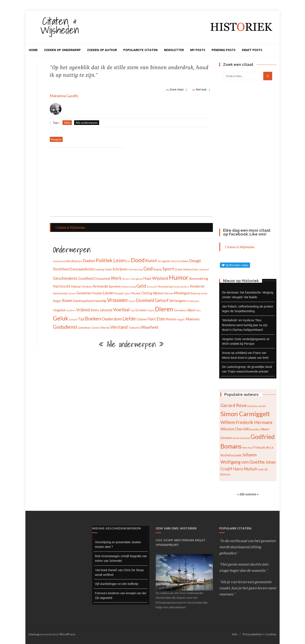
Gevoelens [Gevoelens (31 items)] (180, 310)
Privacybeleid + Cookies (260, 634)
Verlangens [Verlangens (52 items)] (178, 301)
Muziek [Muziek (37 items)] (136, 293)
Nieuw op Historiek (241, 281)
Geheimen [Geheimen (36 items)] (84, 328)
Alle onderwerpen (87, 123)
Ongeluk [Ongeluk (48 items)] (59, 310)
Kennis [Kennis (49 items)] (171, 319)
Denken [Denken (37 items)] (87, 286)
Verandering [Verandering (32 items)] (165, 287)
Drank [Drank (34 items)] (179, 269)
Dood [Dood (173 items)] (138, 260)
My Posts (198, 50)
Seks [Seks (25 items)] (198, 310)
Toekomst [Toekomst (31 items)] (134, 328)
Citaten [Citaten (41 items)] (142, 319)
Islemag (34, 634)
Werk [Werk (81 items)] (116, 278)
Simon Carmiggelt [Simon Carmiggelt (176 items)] (245, 414)
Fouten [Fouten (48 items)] (97, 293)
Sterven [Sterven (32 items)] (169, 293)
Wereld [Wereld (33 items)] (105, 328)
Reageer (56, 139)
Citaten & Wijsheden (60, 25)
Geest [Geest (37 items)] (96, 328)
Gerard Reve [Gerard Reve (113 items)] (234, 405)
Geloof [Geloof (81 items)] (162, 300)
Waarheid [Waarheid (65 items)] (150, 327)
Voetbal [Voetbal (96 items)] (121, 310)
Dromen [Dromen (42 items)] (141, 310)
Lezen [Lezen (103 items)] (119, 260)
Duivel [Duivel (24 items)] (132, 301)
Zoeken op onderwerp (62, 50)
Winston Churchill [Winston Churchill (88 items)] (235, 429)
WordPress (67, 634)
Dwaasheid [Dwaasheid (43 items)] (102, 278)
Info (235, 634)
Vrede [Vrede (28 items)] (204, 293)
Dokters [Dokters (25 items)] (71, 310)
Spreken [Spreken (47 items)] (115, 286)
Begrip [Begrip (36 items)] (158, 269)
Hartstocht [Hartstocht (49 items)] (62, 286)
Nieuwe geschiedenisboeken (116, 528)
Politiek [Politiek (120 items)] (104, 260)
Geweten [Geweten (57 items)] (84, 293)
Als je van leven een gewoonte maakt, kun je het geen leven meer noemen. (248, 588)
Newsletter (174, 50)
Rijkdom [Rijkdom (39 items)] (158, 293)
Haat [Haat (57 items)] (147, 278)
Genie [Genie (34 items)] (108, 269)
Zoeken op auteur (102, 50)
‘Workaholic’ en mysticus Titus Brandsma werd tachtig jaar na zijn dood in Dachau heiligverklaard (245, 325)
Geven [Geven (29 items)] (72, 293)
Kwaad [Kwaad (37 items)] (119, 293)
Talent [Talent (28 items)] (151, 310)
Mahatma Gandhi (64, 96)
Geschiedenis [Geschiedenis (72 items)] (65, 278)
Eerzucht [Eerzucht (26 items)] (152, 287)
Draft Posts (252, 50)
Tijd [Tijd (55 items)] (81, 319)
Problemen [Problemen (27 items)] (193, 301)
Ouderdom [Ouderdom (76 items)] (112, 319)
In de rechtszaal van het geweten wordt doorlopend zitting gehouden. (247, 547)
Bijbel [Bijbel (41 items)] (191, 310)
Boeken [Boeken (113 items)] (93, 319)
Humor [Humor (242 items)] (179, 277)
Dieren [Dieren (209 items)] (164, 309)
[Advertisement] (87, 182)
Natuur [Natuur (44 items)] (76, 286)
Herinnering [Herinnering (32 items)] (60, 293)
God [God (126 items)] (148, 268)
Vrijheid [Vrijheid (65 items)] (83, 310)
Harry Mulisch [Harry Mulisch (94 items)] (245, 469)
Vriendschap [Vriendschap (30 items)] (136, 269)
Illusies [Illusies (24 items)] (126, 279)
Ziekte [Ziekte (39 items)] (95, 310)
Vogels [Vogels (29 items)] (181, 319)
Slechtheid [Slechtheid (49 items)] (61, 269)
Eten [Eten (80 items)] (161, 319)
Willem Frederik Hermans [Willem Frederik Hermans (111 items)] (246, 422)
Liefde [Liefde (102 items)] (129, 319)
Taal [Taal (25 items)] (132, 310)
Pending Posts (224, 50)
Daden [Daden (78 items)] (89, 260)
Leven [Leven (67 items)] (108, 293)
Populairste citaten (140, 50)
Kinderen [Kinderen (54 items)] (197, 286)
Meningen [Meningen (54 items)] (182, 293)
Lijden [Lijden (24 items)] (127, 293)
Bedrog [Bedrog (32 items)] (195, 293)
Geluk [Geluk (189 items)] (61, 318)
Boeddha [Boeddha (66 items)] (255, 429)
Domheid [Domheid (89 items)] (145, 300)
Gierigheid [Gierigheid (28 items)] (137, 279)
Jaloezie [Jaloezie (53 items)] (106, 310)
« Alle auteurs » (248, 494)
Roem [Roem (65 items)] (67, 301)
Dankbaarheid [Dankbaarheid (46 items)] (83, 301)
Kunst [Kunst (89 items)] (151, 260)
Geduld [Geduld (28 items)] (73, 319)
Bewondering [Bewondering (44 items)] (199, 278)
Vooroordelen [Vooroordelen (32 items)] (180, 261)
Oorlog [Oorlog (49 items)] (147, 293)
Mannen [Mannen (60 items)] (193, 319)
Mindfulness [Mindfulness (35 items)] (74, 261)
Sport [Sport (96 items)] (168, 269)
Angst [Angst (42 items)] (57, 301)
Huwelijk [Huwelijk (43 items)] (100, 301)
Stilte (67, 123)
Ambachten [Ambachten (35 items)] (191, 269)
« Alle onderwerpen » (131, 344)
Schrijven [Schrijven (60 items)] (120, 269)
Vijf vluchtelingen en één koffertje (117, 584)
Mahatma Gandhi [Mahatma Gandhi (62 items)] (257, 406)
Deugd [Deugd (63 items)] (195, 261)
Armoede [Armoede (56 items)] (101, 286)
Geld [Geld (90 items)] (141, 286)
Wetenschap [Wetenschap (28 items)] (129, 287)
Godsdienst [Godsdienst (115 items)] (65, 327)
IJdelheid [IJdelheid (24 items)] (204, 269)
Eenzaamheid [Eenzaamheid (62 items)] (81, 269)
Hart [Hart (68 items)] (152, 319)
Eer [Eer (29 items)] (128, 261)
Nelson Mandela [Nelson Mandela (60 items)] (241, 438)
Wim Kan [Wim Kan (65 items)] (247, 448)
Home (33, 50)
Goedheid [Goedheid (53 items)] (86, 278)
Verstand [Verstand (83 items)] (119, 327)
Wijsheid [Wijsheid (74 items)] (160, 278)
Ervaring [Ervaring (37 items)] (99, 269)
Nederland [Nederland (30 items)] (59, 261)
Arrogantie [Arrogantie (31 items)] (164, 261)
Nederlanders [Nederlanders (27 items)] (181, 287)
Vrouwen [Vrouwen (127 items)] (117, 300)
